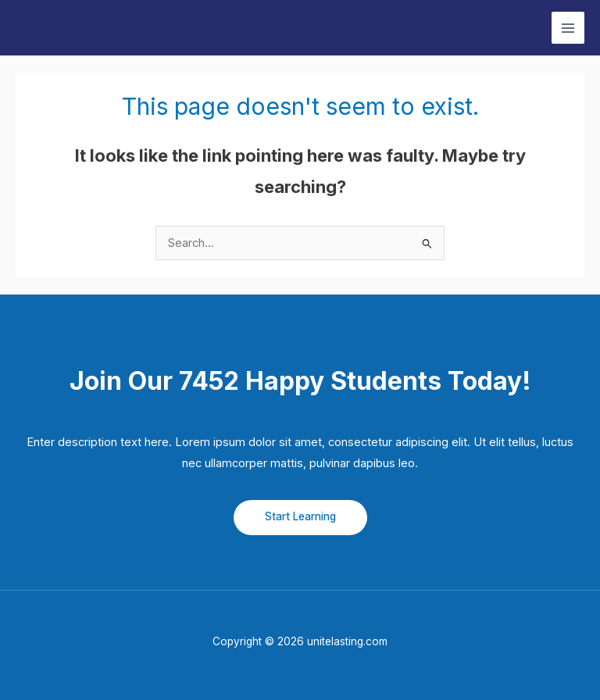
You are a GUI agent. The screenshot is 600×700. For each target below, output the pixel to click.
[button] (300, 518)
